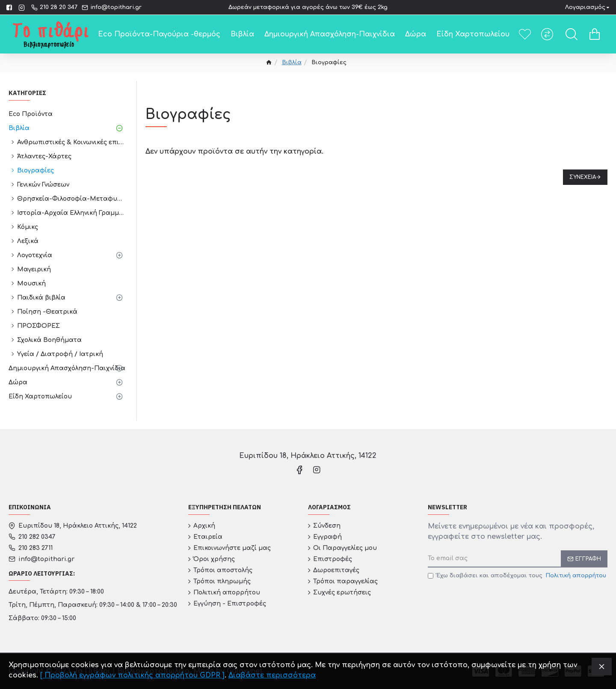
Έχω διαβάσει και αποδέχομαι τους (518, 576)
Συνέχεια (583, 177)
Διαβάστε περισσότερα (272, 675)
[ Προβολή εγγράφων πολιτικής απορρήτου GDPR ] (132, 675)
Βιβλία (292, 62)
